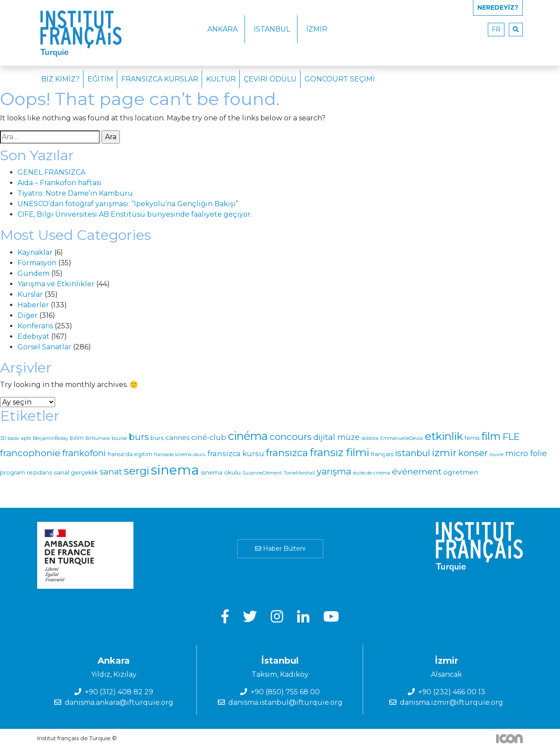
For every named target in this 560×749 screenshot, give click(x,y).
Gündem (33, 273)
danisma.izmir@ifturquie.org (451, 702)
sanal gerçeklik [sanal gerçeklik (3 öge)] (76, 472)
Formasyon (37, 263)
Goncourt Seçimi (340, 79)
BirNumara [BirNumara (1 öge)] (98, 438)
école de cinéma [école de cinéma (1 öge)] (372, 473)
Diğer (28, 315)
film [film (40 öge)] (491, 436)
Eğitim (100, 79)
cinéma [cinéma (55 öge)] (248, 436)
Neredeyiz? (498, 7)
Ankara (222, 29)
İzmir (317, 29)
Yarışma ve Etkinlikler (56, 284)
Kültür (221, 79)
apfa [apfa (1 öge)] (26, 438)
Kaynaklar (35, 252)
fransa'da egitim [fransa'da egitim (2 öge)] (130, 454)
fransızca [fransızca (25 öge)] (287, 453)
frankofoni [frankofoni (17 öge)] (84, 453)
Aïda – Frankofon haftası (59, 183)
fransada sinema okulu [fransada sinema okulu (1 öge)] (180, 455)
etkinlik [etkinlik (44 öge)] (444, 436)
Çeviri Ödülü (270, 79)
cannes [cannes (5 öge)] (177, 438)
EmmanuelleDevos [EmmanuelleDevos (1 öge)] (402, 438)
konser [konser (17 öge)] (473, 453)
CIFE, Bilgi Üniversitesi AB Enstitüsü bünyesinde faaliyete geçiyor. (135, 214)
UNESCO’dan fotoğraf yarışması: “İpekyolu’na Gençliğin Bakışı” (128, 204)
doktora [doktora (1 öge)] (370, 438)
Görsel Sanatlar (44, 347)
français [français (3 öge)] (382, 454)
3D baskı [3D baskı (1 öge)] (10, 438)
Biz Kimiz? (60, 79)
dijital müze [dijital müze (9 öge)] (336, 437)
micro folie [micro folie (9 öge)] (526, 453)
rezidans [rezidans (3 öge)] (39, 472)
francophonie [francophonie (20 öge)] (30, 453)
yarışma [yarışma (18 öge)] (334, 471)
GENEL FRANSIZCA (51, 172)
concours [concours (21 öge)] (290, 437)
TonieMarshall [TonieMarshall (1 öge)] (299, 473)
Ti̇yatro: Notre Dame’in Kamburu (75, 193)
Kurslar (30, 294)
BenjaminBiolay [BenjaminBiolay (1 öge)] (51, 438)
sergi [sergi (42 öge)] (136, 471)
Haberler (33, 305)
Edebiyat (33, 336)
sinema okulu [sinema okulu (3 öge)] (221, 472)
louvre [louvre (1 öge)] (497, 455)
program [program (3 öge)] (12, 472)
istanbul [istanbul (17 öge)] (413, 453)
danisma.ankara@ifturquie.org (119, 702)
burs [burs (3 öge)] (157, 438)
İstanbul (272, 29)
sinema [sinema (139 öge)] (175, 470)
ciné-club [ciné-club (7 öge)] (209, 437)
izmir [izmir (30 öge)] (444, 453)
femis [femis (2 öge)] (472, 438)
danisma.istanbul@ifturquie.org (285, 702)
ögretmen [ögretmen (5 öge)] (461, 472)
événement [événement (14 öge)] (417, 471)
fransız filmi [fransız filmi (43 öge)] (339, 452)
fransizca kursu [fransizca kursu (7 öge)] (236, 454)
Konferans (35, 326)
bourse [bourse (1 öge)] (119, 438)
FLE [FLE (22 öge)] (511, 436)
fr (496, 29)
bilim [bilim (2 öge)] (77, 438)
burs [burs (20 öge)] (139, 437)
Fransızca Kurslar (160, 79)
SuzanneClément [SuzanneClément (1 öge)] (262, 473)
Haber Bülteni (280, 549)
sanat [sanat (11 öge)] (111, 472)
